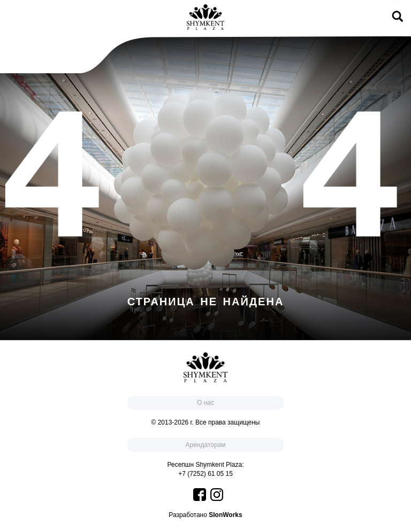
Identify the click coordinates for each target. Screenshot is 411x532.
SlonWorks (225, 515)
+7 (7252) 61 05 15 (205, 474)
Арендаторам (205, 445)
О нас (205, 403)
